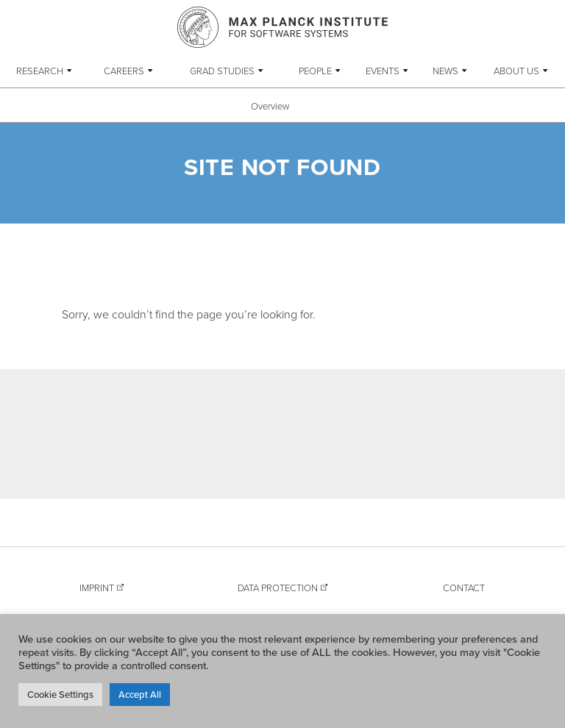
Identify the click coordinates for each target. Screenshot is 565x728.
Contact (464, 588)
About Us (516, 71)
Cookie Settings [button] (60, 694)
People (315, 71)
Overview (270, 106)
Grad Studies (222, 71)
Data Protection (278, 588)
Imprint (97, 588)
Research (40, 71)
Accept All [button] (140, 694)
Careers (124, 71)
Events (383, 71)
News (445, 71)
